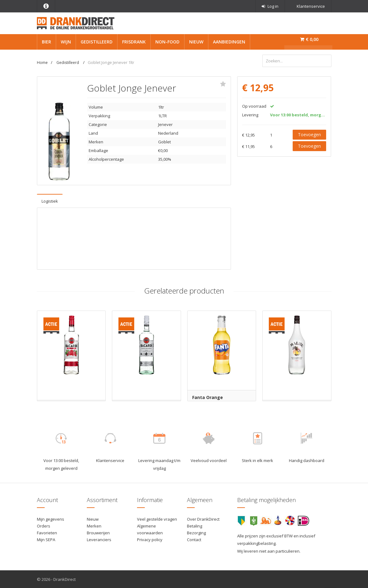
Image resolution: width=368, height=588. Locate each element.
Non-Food (167, 42)
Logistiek (50, 201)
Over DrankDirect (203, 519)
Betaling (195, 526)
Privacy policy (150, 539)
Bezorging (196, 532)
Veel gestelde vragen (157, 519)
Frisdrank (134, 42)
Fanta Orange (208, 397)
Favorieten (47, 532)
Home (42, 63)
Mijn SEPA (46, 539)
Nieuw (196, 42)
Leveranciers (99, 539)
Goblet (164, 141)
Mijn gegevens (51, 519)
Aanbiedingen (229, 42)
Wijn (66, 42)
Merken (94, 526)
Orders (44, 526)
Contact (194, 539)
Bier (47, 42)
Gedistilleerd (97, 42)
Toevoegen (309, 134)
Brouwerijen (98, 532)
